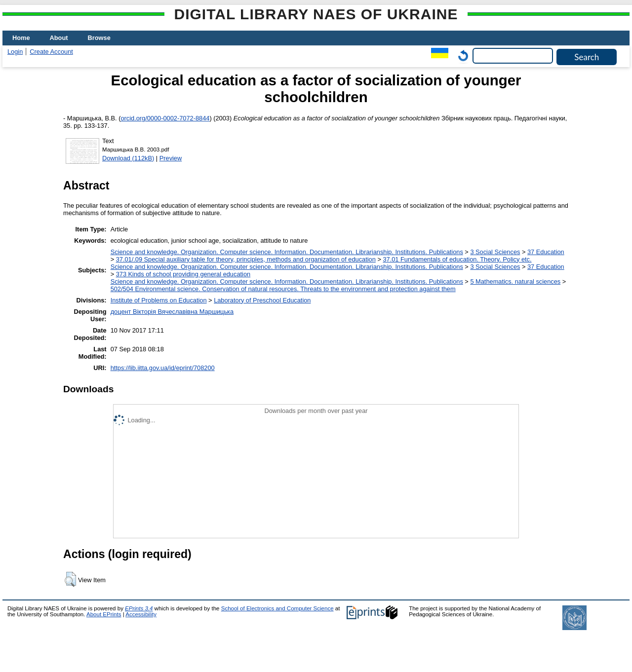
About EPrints (104, 614)
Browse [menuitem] (99, 38)
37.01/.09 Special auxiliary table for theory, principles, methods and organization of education (246, 259)
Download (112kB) (128, 158)
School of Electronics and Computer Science (277, 608)
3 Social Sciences (495, 252)
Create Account (51, 52)
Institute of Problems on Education (159, 300)
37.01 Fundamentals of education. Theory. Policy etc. (457, 259)
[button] (70, 579)
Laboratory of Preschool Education (262, 300)
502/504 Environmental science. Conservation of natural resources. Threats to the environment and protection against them (283, 289)
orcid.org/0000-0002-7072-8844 (165, 118)
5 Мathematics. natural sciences (515, 281)
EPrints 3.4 (139, 608)
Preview (171, 158)
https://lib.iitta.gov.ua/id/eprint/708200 (163, 368)
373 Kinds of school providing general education (183, 274)
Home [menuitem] (21, 38)
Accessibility (141, 614)
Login (15, 52)
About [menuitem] (59, 38)
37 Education (546, 252)
